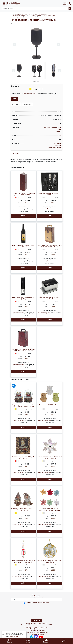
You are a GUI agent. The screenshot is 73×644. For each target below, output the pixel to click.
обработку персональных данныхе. (41, 603)
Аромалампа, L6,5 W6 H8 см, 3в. (50, 405)
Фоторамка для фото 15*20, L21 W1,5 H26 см (23, 458)
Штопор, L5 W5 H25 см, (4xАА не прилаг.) (23, 298)
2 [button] (36, 81)
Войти (14, 99)
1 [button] (34, 81)
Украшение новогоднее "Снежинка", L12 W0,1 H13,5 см (50, 458)
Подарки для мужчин (55, 147)
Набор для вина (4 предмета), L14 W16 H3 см (50, 194)
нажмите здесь (14, 636)
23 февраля (58, 143)
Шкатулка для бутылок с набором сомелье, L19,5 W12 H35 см (23, 350)
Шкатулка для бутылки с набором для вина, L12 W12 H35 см (23, 194)
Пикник (59, 129)
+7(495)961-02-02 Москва (38, 631)
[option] (37, 43)
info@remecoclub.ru (38, 629)
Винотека (59, 131)
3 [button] (37, 81)
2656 (60, 135)
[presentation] (19, 611)
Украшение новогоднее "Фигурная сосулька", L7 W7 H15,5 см (23, 562)
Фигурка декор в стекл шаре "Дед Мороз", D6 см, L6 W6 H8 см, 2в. (23, 406)
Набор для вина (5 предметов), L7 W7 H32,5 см (23, 246)
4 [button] (39, 81)
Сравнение (27, 104)
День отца (58, 145)
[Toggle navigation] (4, 3)
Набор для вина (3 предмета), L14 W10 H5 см (50, 298)
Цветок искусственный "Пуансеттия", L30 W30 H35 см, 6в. (50, 510)
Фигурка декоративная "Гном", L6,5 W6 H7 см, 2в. (23, 510)
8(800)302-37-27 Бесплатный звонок (38, 632)
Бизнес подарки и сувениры (53, 127)
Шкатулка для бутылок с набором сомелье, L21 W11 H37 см (50, 246)
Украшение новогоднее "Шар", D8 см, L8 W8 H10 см (50, 562)
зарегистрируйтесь (31, 94)
